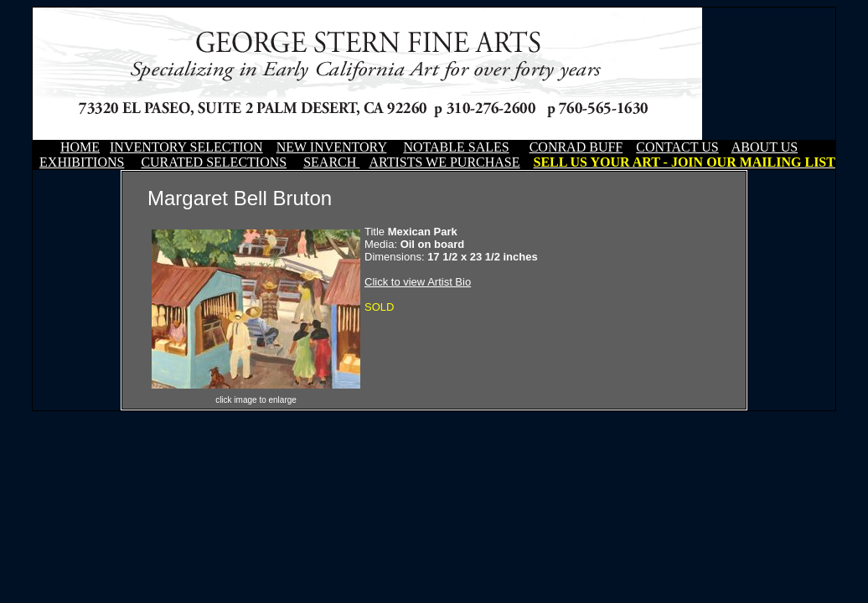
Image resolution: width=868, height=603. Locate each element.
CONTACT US (677, 147)
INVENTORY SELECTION (186, 147)
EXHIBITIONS (82, 162)
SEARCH (331, 162)
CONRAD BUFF (576, 147)
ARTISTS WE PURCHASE (444, 162)
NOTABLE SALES (456, 147)
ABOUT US (765, 147)
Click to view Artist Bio (418, 282)
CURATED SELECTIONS (214, 162)
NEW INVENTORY (332, 147)
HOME (80, 147)
